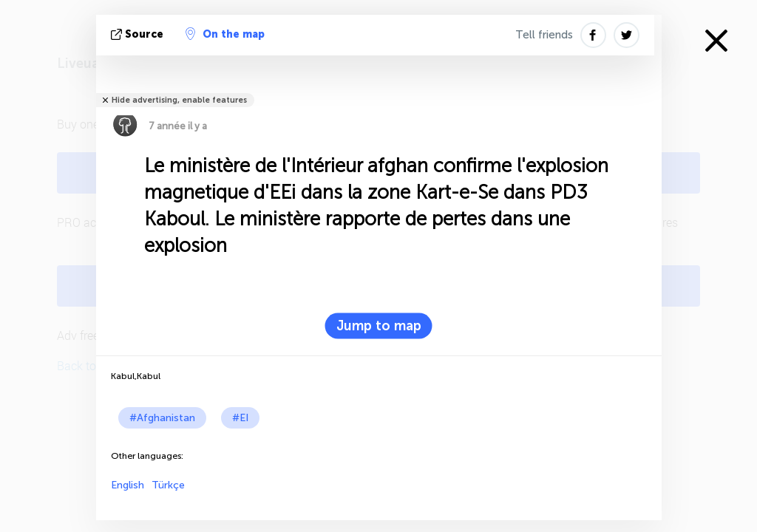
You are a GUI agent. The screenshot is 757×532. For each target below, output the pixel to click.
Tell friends (544, 35)
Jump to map (379, 326)
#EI (240, 418)
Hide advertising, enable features (179, 100)
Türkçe (168, 485)
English (128, 485)
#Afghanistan (162, 418)
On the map (225, 34)
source (139, 34)
